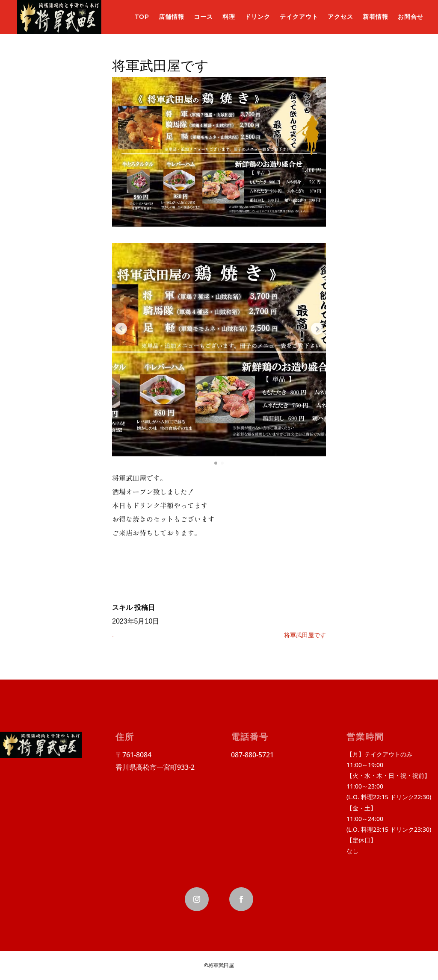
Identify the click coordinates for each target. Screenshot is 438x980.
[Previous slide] (125, 328)
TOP (142, 17)
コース (203, 17)
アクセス (340, 17)
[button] (215, 462)
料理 (229, 17)
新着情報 (376, 17)
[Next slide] (313, 328)
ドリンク (257, 17)
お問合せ (411, 17)
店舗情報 (172, 17)
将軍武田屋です (305, 635)
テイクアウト (299, 17)
